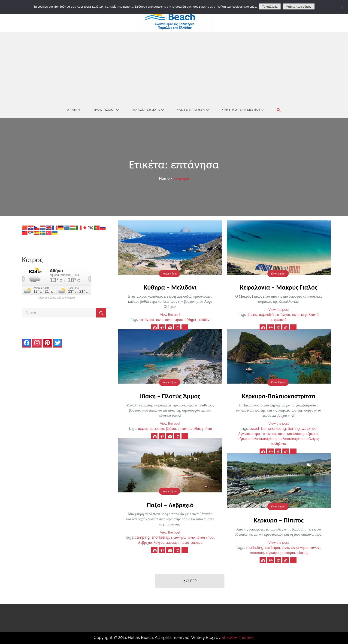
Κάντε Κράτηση (193, 110)
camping (142, 537)
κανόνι (315, 548)
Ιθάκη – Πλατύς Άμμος (170, 396)
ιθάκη (198, 429)
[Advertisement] (174, 67)
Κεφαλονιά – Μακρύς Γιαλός (279, 287)
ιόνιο (160, 320)
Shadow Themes (238, 637)
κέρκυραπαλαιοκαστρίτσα (257, 439)
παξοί (185, 542)
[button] (279, 110)
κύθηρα (190, 320)
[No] (342, 7)
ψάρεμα (196, 542)
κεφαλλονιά (310, 315)
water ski (309, 429)
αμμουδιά (266, 315)
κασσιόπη (257, 553)
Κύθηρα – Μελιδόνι (170, 287)
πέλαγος (313, 439)
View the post (170, 315)
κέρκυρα (312, 434)
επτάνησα (147, 320)
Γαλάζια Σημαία (148, 110)
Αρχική (74, 110)
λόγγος (159, 542)
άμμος (252, 315)
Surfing (294, 429)
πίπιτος (302, 553)
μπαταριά (288, 553)
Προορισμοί (106, 110)
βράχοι (171, 429)
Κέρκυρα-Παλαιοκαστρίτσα (279, 396)
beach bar (258, 429)
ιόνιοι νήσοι (174, 320)
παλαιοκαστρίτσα (292, 439)
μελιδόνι (204, 320)
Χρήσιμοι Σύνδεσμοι (243, 110)
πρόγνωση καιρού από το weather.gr (57, 298)
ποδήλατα (279, 444)
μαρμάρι (172, 542)
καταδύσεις (296, 434)
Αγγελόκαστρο (249, 434)
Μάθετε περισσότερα (299, 7)
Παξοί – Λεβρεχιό (170, 505)
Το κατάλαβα (270, 7)
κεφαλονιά (279, 320)
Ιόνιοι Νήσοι (169, 274)
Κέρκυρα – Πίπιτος (279, 520)
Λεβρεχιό (145, 542)
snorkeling (277, 429)
